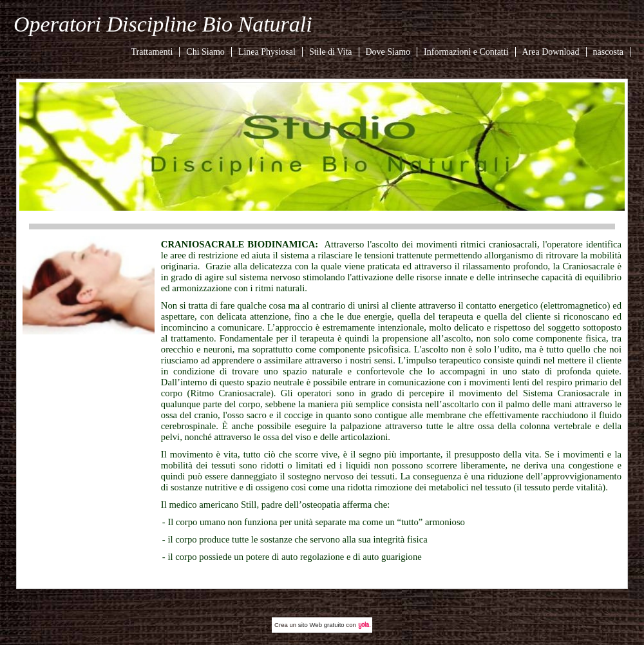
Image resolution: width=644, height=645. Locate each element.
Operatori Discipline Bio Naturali (163, 24)
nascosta (608, 52)
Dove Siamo (388, 52)
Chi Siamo (205, 52)
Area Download (551, 52)
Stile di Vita (331, 52)
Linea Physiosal (267, 52)
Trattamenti (152, 52)
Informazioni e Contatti (466, 52)
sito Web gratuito (321, 625)
